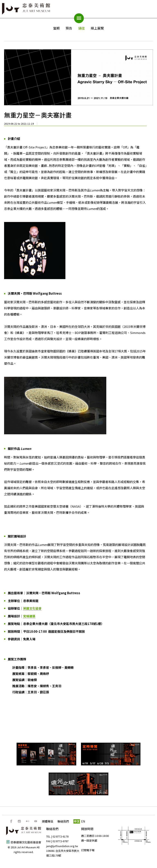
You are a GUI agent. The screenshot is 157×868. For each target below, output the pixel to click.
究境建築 (29, 616)
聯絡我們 (63, 821)
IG (19, 821)
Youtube (36, 821)
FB (11, 821)
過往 (82, 28)
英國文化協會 (32, 608)
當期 (56, 28)
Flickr (28, 821)
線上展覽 (97, 28)
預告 (69, 28)
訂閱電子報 (88, 850)
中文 (77, 821)
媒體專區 (48, 821)
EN (83, 821)
